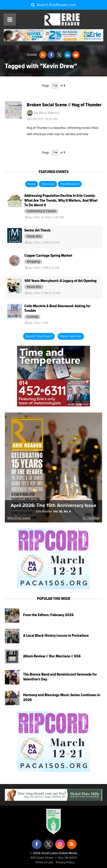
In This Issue (91, 518)
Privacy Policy (65, 863)
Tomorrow (48, 184)
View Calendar (71, 336)
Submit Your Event (39, 336)
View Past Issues (19, 518)
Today (32, 184)
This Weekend (70, 184)
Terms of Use (44, 863)
